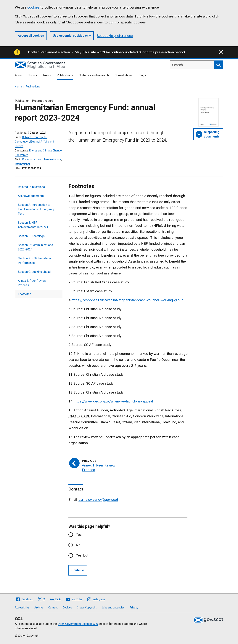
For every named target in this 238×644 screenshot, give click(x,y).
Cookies (67, 608)
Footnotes (25, 294)
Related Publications (31, 187)
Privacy (134, 608)
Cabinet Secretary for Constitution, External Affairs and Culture (34, 142)
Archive (39, 608)
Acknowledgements (31, 196)
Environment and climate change (42, 159)
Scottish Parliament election (48, 52)
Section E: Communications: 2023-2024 (36, 247)
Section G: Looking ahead (34, 272)
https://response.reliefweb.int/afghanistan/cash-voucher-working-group (127, 300)
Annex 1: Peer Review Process (32, 283)
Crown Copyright (87, 608)
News (47, 75)
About (19, 75)
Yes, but (82, 555)
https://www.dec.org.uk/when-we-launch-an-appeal (113, 401)
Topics (33, 75)
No (78, 545)
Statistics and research (94, 75)
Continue (78, 570)
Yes (79, 534)
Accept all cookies (31, 36)
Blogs (142, 75)
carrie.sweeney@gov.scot (98, 500)
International (22, 164)
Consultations (124, 75)
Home (18, 87)
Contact (53, 608)
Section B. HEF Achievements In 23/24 (33, 225)
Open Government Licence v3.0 (78, 624)
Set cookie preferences (115, 36)
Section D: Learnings (31, 236)
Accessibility (22, 608)
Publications (65, 75)
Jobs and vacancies (113, 608)
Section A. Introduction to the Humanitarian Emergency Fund (36, 209)
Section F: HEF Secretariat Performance (35, 261)
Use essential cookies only (72, 36)
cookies (33, 7)
